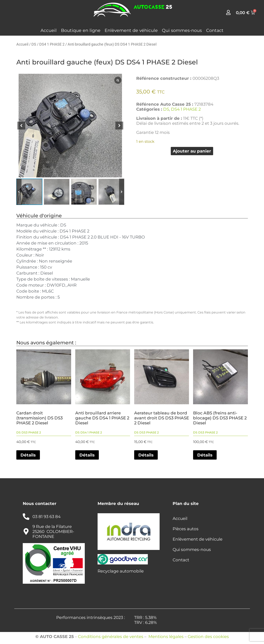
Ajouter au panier (192, 151)
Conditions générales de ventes (111, 637)
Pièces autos (186, 529)
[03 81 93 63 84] (26, 517)
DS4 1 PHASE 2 (52, 44)
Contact (215, 30)
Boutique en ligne (81, 30)
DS (34, 44)
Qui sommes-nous (182, 30)
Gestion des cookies (208, 637)
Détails (28, 455)
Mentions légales (166, 637)
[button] (119, 126)
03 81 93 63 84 (47, 517)
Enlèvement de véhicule (131, 30)
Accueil (49, 30)
